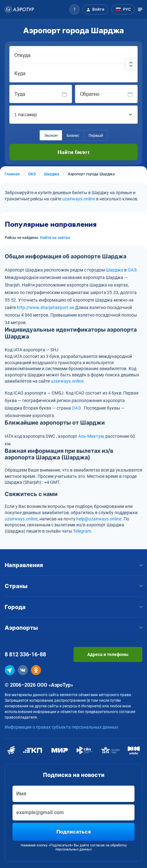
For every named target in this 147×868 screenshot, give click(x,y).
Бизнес (73, 135)
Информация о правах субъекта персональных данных (61, 727)
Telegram (82, 531)
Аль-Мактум (91, 436)
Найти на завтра (55, 238)
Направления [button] (73, 565)
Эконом (51, 135)
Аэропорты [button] (73, 628)
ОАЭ (132, 270)
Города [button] (73, 607)
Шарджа (114, 270)
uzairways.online (79, 199)
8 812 (25, 654)
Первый (96, 135)
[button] (74, 9)
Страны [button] (73, 586)
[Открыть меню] (140, 9)
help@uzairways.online (99, 519)
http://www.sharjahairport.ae (46, 307)
